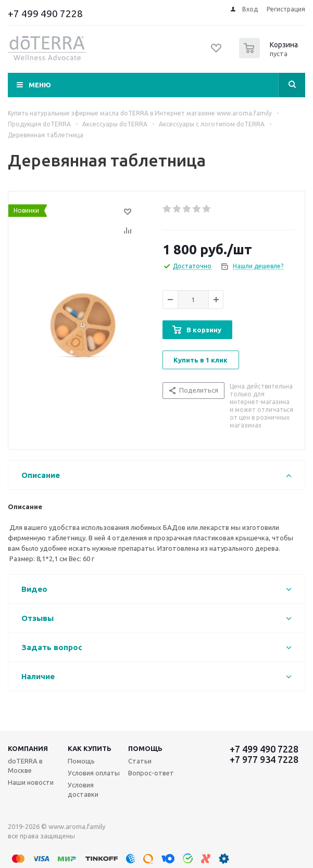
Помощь (145, 748)
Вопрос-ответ (151, 773)
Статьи (140, 761)
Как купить (90, 748)
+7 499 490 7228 (45, 14)
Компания (28, 748)
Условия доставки (83, 789)
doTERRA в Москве (25, 766)
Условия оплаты (94, 773)
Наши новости (31, 782)
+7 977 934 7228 (264, 759)
